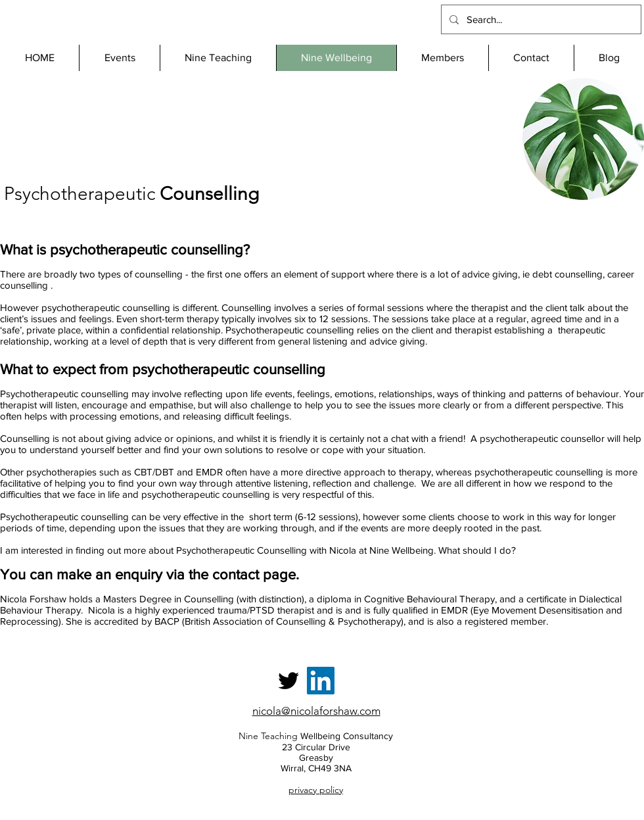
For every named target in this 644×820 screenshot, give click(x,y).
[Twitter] (288, 681)
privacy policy (316, 790)
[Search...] (540, 19)
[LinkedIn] (321, 681)
